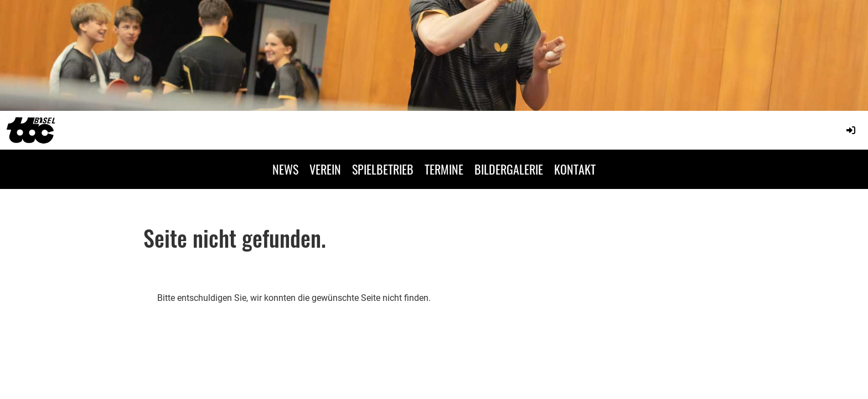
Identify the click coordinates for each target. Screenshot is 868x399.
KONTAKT (575, 169)
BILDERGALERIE (509, 169)
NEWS (285, 169)
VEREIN (325, 169)
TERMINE (444, 169)
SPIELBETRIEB (383, 169)
